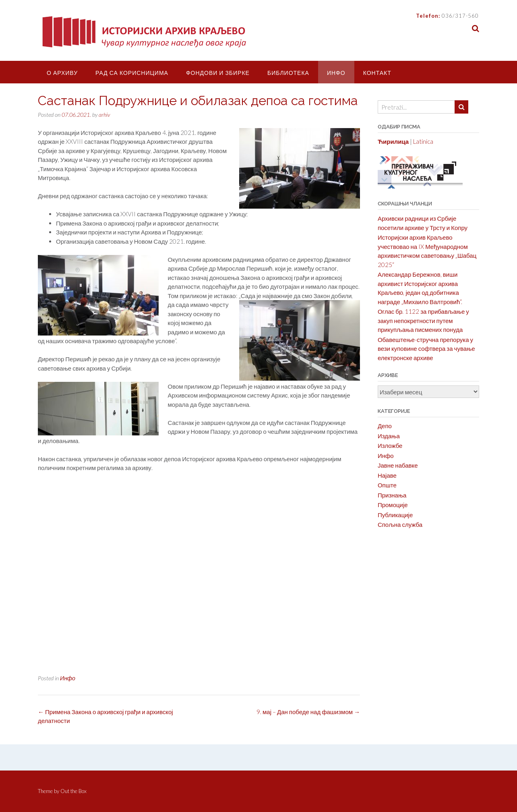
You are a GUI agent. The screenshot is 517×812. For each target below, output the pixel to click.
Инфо (336, 73)
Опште (387, 485)
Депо (385, 426)
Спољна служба (400, 524)
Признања (392, 495)
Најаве (387, 475)
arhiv (104, 115)
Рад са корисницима (132, 73)
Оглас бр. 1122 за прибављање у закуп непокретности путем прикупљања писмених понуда (423, 320)
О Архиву (62, 73)
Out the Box (73, 791)
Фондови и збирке (218, 73)
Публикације (395, 515)
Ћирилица (393, 141)
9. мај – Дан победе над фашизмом (308, 712)
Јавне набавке (398, 465)
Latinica (423, 141)
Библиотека (288, 73)
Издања (389, 436)
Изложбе (390, 445)
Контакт (377, 73)
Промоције (393, 505)
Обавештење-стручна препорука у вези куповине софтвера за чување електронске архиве (426, 349)
